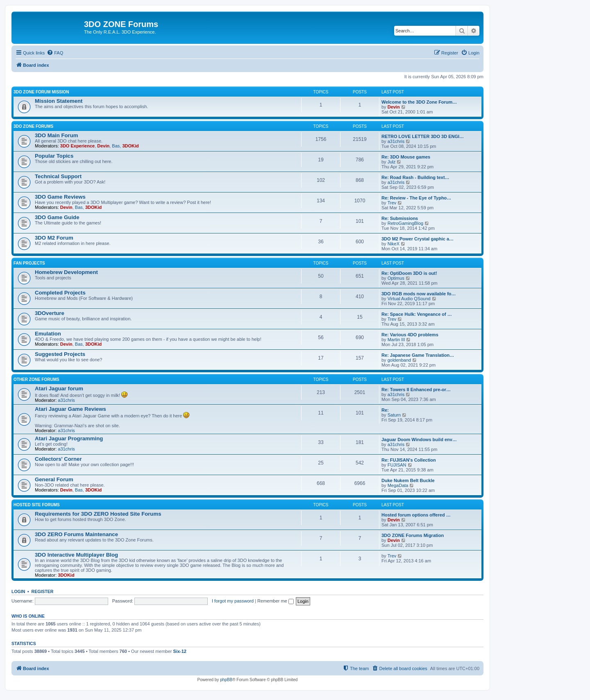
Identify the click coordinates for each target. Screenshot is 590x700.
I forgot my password (233, 601)
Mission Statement (59, 101)
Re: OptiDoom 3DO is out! (409, 273)
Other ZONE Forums (36, 379)
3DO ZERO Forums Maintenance (76, 534)
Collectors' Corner (58, 459)
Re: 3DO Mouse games (406, 157)
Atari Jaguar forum (59, 389)
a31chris (396, 141)
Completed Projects (60, 293)
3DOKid (130, 146)
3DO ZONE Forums (33, 126)
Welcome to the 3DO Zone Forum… (419, 102)
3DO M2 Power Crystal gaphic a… (418, 239)
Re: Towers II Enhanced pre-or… (416, 390)
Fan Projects (29, 263)
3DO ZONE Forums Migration (413, 535)
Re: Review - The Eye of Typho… (416, 198)
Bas (116, 146)
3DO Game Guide (57, 217)
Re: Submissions (400, 218)
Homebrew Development (66, 272)
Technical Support (58, 176)
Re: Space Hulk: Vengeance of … (417, 314)
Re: (385, 410)
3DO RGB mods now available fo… (419, 294)
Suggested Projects (60, 354)
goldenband (399, 360)
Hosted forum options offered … (416, 515)
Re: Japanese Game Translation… (418, 355)
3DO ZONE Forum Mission (41, 92)
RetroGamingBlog (405, 223)
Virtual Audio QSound (409, 299)
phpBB (226, 680)
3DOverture (50, 313)
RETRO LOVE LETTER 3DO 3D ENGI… (423, 136)
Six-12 (180, 651)
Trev (392, 203)
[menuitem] (55, 53)
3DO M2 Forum (54, 238)
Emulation (48, 334)
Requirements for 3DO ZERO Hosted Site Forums (98, 514)
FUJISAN (397, 465)
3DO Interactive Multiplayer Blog (76, 555)
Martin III (396, 340)
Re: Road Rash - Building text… (415, 177)
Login (18, 591)
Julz (392, 162)
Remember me (276, 601)
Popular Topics (54, 156)
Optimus (396, 278)
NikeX (394, 244)
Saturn (394, 415)
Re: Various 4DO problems (410, 335)
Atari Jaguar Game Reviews (70, 409)
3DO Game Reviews (60, 197)
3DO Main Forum (57, 135)
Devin (394, 107)
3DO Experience (77, 146)
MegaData (398, 485)
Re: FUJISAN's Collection (409, 460)
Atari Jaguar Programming (69, 438)
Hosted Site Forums (37, 505)
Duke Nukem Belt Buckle (408, 480)
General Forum (54, 479)
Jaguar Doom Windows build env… (419, 439)
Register (43, 591)
